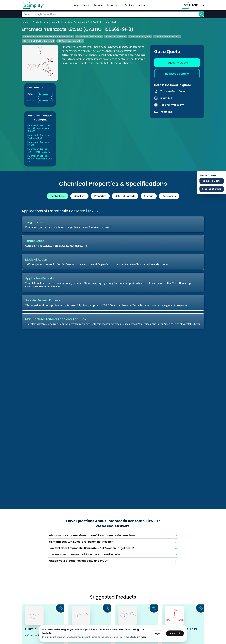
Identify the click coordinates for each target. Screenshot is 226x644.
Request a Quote (177, 63)
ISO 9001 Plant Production (70, 41)
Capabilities (82, 5)
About (144, 5)
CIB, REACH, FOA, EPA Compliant (38, 41)
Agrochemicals (55, 22)
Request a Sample (177, 74)
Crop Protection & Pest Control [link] (84, 22)
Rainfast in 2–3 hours (116, 37)
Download (45, 94)
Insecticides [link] (112, 22)
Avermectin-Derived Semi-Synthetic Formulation (48, 37)
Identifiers (79, 196)
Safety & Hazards (125, 196)
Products (130, 5)
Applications (58, 196)
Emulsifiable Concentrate (89, 37)
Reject (158, 633)
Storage (149, 196)
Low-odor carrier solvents (167, 37)
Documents (169, 196)
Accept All (175, 633)
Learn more (140, 637)
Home (25, 22)
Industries (114, 5)
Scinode (98, 5)
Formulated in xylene (140, 37)
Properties (100, 196)
